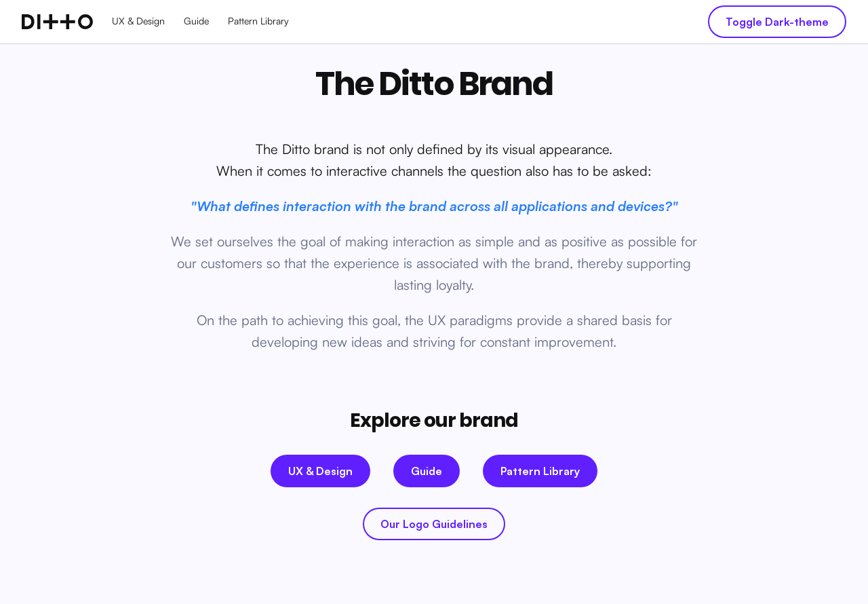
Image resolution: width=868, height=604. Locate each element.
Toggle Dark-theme (777, 22)
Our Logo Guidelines (434, 524)
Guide (196, 21)
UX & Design (138, 21)
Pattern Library (258, 21)
